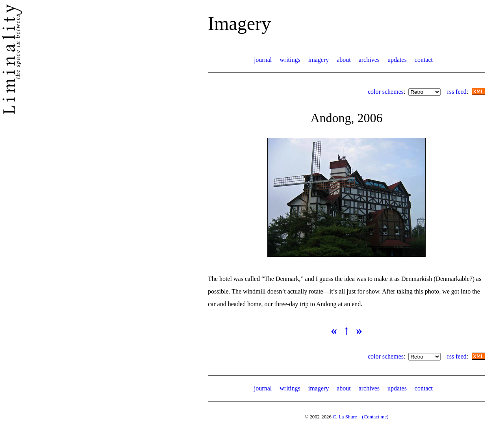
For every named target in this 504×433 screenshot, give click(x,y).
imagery (319, 60)
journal (263, 60)
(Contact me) (375, 417)
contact (424, 60)
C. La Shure (345, 417)
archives (369, 60)
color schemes (386, 92)
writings (290, 60)
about (344, 60)
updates (397, 60)
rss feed (457, 92)
